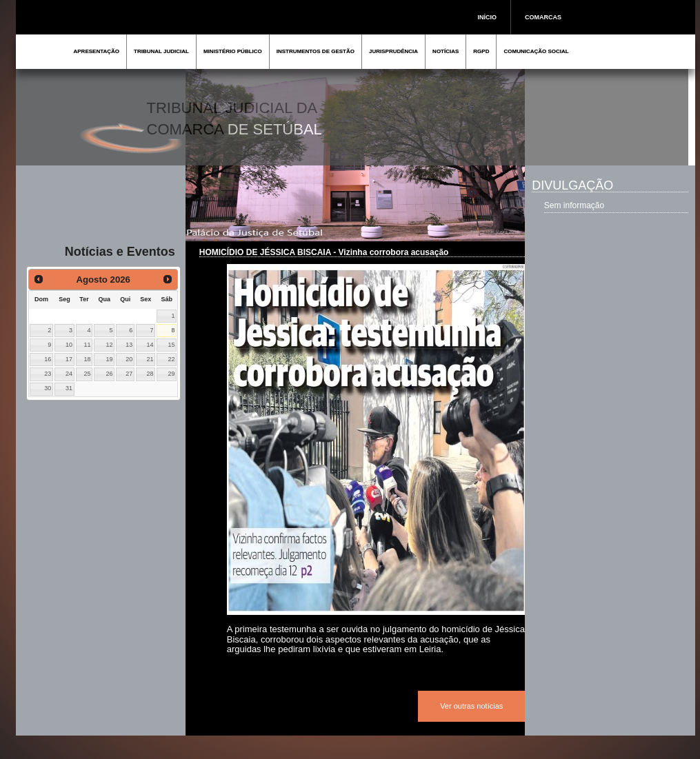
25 (87, 374)
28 (150, 374)
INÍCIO (488, 17)
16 (48, 359)
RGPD (481, 51)
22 (171, 359)
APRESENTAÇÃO (97, 51)
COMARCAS (543, 17)
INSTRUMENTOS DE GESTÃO (316, 51)
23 (48, 374)
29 (171, 374)
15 (171, 345)
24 (69, 374)
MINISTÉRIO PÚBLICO (233, 51)
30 (48, 388)
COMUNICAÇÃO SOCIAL (536, 51)
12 (110, 345)
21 (150, 359)
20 (129, 359)
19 (110, 359)
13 (129, 345)
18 (87, 359)
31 (69, 388)
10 (69, 345)
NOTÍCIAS (446, 51)
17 (69, 359)
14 (150, 345)
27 (129, 374)
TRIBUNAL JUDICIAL (161, 51)
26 (110, 374)
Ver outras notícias (471, 706)
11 (87, 345)
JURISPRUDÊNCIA (393, 51)
